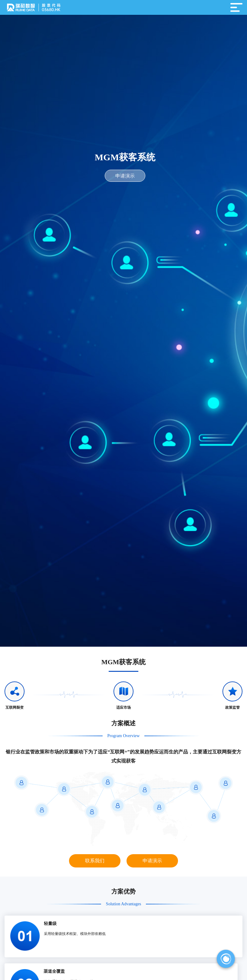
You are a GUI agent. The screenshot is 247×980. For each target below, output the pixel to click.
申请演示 (125, 176)
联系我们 (95, 861)
